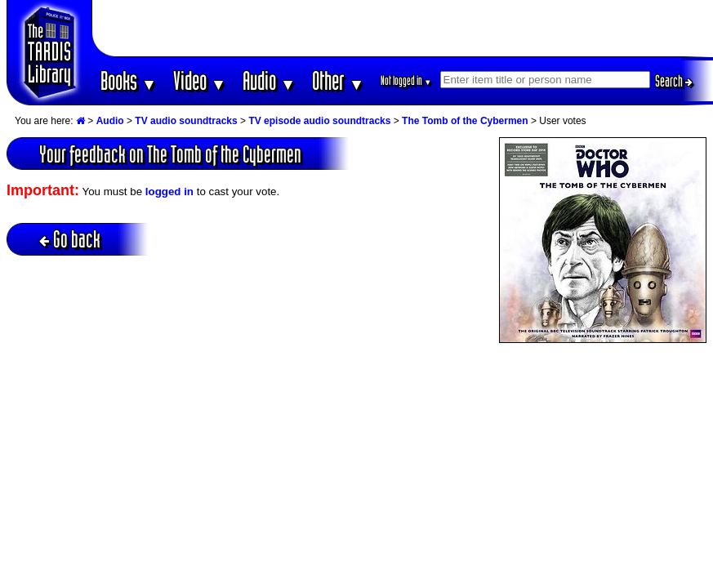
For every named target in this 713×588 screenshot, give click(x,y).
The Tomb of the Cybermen (465, 121)
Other (338, 80)
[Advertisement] (403, 29)
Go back (70, 239)
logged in (169, 192)
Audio (269, 80)
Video (200, 80)
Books (129, 80)
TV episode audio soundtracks (319, 121)
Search (674, 81)
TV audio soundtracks (186, 121)
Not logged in (406, 80)
